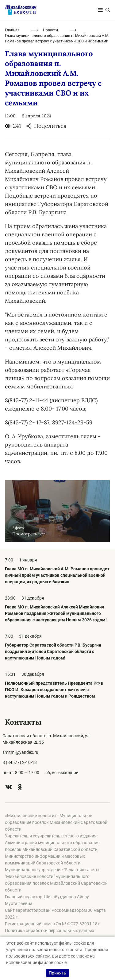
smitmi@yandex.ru (20, 752)
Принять (57, 973)
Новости (50, 30)
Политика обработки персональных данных (50, 931)
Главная (12, 30)
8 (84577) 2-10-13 (20, 762)
